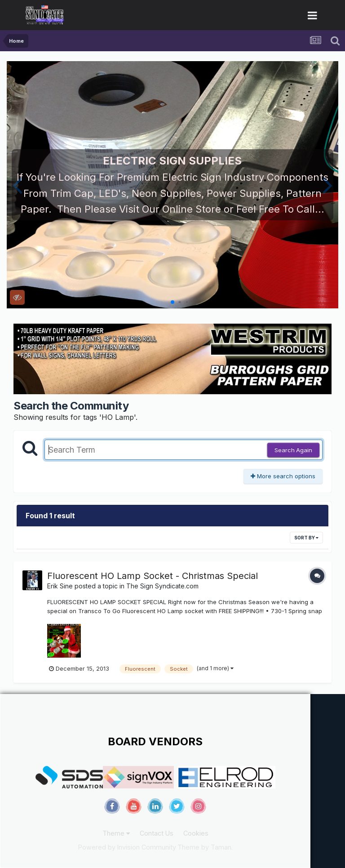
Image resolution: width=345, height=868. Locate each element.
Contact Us (157, 833)
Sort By (306, 538)
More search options (283, 476)
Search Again (293, 450)
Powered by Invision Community (127, 847)
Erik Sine (60, 586)
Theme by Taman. (205, 847)
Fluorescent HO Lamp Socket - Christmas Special (153, 576)
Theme (116, 833)
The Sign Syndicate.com (162, 586)
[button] (17, 185)
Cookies (196, 833)
